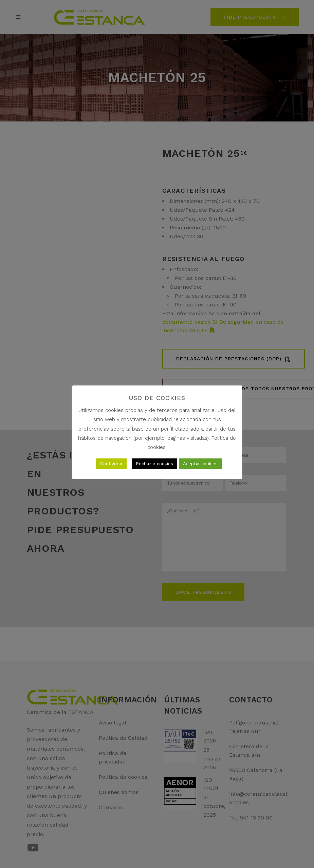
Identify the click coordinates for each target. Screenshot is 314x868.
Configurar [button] (111, 464)
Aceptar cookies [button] (200, 464)
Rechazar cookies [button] (154, 464)
